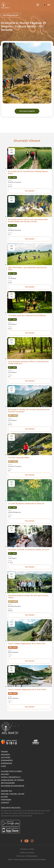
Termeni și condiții (27, 849)
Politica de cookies (27, 853)
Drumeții (5, 755)
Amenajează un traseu (13, 780)
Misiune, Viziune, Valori (13, 794)
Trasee (4, 752)
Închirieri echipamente (13, 786)
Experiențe (7, 763)
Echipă (4, 797)
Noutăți (5, 774)
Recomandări (8, 783)
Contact (5, 803)
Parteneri (6, 800)
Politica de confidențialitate (27, 856)
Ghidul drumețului (11, 777)
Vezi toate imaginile (27, 111)
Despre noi (6, 791)
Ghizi (3, 766)
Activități (6, 758)
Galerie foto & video (11, 771)
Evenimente (7, 760)
